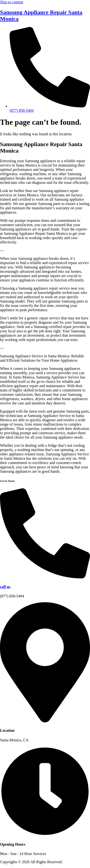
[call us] (45, 577)
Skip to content (12, 2)
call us (5, 587)
